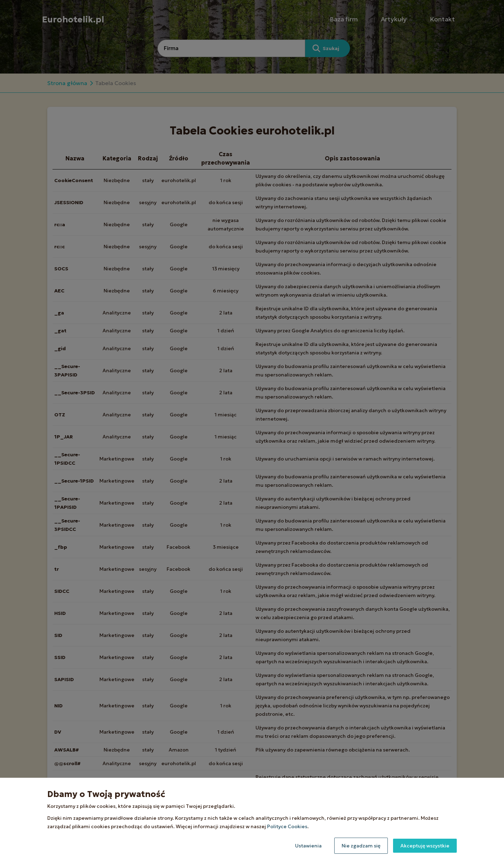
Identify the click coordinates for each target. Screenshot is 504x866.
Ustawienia (308, 846)
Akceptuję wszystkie (425, 846)
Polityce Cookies (287, 826)
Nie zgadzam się (361, 846)
